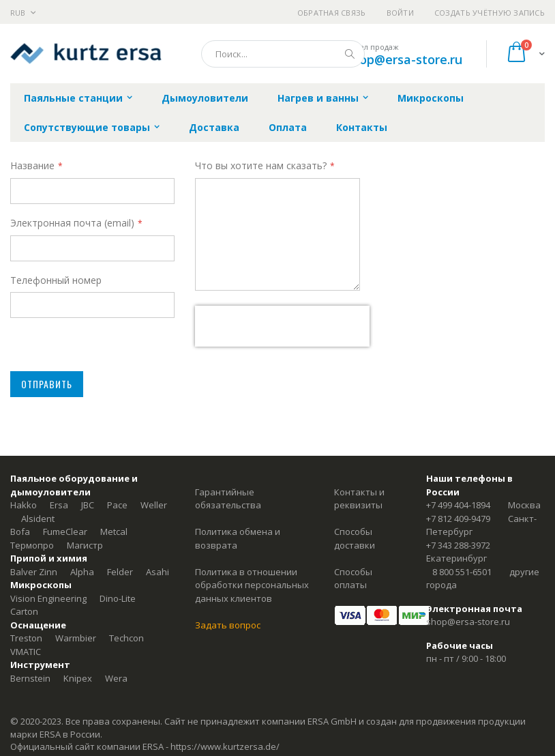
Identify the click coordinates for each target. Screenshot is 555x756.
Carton (24, 611)
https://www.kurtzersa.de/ (225, 746)
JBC (88, 505)
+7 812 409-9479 (458, 519)
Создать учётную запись (490, 13)
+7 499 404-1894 (458, 505)
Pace (117, 505)
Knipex (78, 678)
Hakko (24, 505)
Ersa (59, 505)
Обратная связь (332, 13)
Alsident (38, 519)
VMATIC (26, 652)
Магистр (85, 545)
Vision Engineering (48, 598)
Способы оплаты (353, 579)
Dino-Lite (118, 598)
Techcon (126, 638)
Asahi (157, 572)
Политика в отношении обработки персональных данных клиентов (252, 585)
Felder (120, 572)
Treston (26, 638)
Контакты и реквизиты (359, 499)
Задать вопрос (228, 625)
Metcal (114, 532)
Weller (154, 505)
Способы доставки (355, 538)
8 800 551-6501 (462, 572)
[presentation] (282, 326)
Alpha (82, 572)
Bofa (20, 532)
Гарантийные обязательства (228, 499)
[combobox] (283, 54)
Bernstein (30, 678)
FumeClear (65, 532)
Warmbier (76, 638)
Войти (400, 13)
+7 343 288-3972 (458, 545)
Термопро (32, 545)
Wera (116, 678)
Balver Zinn (34, 572)
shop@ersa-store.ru (404, 59)
